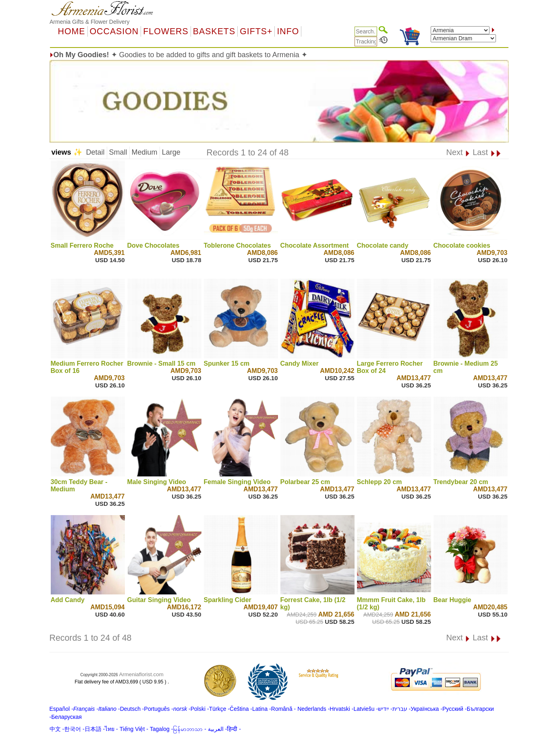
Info (288, 31)
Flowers (166, 31)
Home (72, 31)
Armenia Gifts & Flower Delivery (89, 22)
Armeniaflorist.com (141, 674)
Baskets (214, 31)
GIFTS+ (256, 31)
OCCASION (114, 31)
